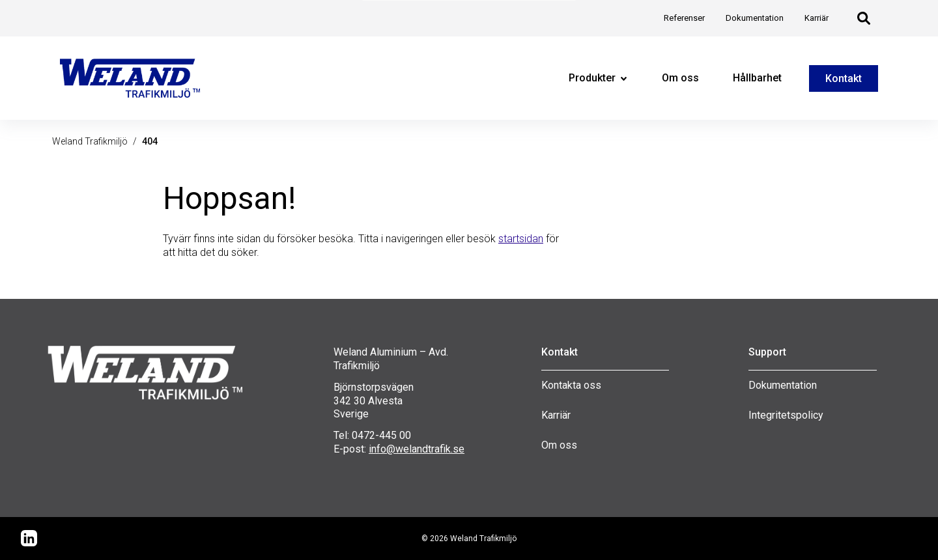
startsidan (521, 239)
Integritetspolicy (786, 415)
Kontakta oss (571, 385)
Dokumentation (783, 385)
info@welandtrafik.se (417, 449)
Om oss (559, 445)
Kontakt (844, 78)
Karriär (556, 415)
